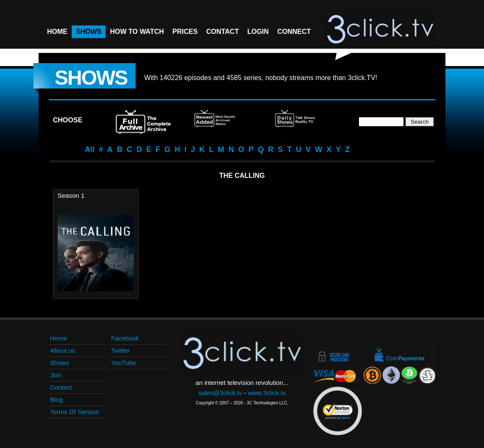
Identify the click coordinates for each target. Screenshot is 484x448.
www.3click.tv (267, 393)
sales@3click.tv (220, 393)
